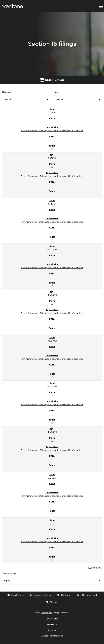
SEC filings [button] (52, 80)
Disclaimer (52, 625)
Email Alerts (15, 595)
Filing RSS (95, 568)
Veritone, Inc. (47, 613)
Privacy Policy (52, 619)
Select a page (9, 573)
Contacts (64, 595)
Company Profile (40, 595)
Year (56, 92)
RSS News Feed (87, 595)
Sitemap (52, 602)
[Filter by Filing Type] (26, 99)
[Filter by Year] (78, 99)
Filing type (7, 92)
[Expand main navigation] (100, 6)
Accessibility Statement (52, 636)
